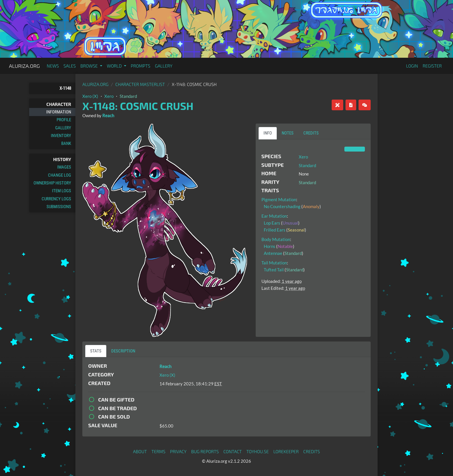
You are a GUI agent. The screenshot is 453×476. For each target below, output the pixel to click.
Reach (108, 115)
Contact (233, 451)
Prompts (141, 66)
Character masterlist (140, 84)
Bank (66, 143)
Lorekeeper (286, 451)
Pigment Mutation (279, 199)
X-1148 (65, 88)
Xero (109, 96)
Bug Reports (205, 451)
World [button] (115, 66)
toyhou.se (258, 451)
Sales (70, 66)
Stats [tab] (96, 351)
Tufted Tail (274, 270)
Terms (158, 451)
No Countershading (282, 206)
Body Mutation (276, 239)
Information (59, 112)
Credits (312, 451)
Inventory (61, 136)
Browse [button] (89, 66)
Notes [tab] (288, 133)
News (53, 66)
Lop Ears (272, 223)
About (140, 451)
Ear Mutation (274, 216)
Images (64, 167)
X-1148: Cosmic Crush (138, 106)
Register (432, 66)
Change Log (60, 175)
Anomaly (311, 206)
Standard (128, 96)
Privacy (178, 451)
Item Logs (62, 191)
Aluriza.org (24, 66)
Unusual (290, 223)
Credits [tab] (311, 133)
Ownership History (52, 183)
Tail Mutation (274, 263)
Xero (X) (90, 96)
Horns (270, 246)
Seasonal (296, 230)
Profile (64, 120)
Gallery (164, 66)
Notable (285, 246)
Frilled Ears (275, 230)
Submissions (59, 207)
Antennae (273, 253)
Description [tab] (123, 351)
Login (412, 66)
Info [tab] (268, 133)
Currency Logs (56, 199)
